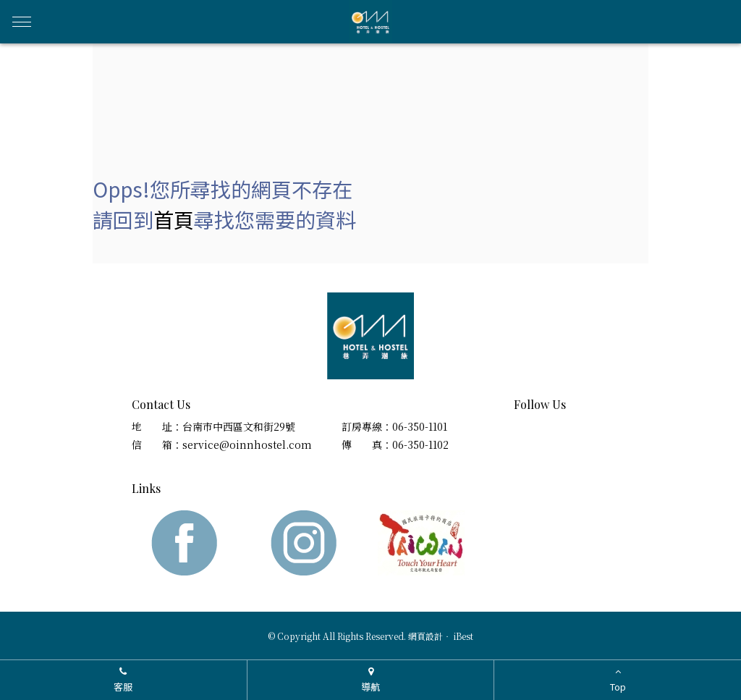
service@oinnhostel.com (247, 444)
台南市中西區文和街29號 (239, 426)
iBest (463, 636)
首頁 (174, 219)
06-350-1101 (420, 426)
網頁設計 (425, 636)
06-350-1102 (420, 444)
